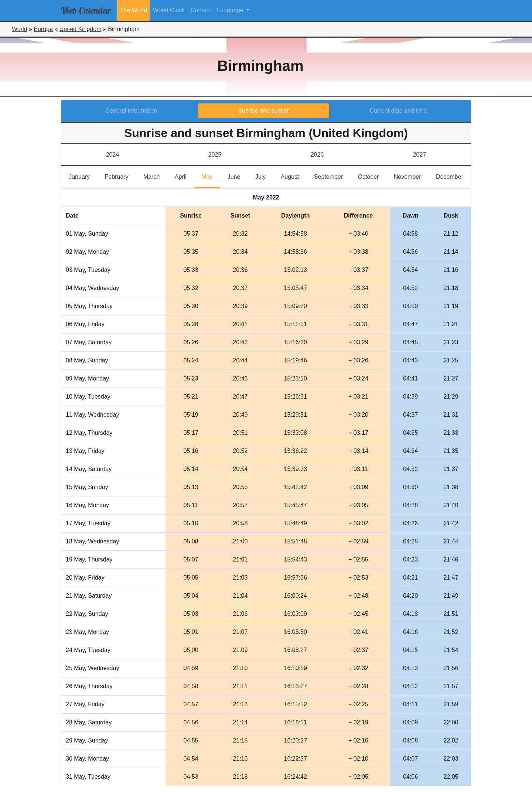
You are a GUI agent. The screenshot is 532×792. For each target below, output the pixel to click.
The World (134, 10)
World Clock (169, 10)
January (83, 176)
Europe (43, 29)
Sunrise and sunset (263, 111)
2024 (113, 155)
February (120, 176)
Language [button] (231, 10)
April (184, 176)
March (155, 176)
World (20, 29)
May (211, 176)
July (264, 176)
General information (131, 111)
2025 (215, 155)
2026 (317, 155)
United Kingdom (81, 29)
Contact (201, 10)
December (453, 176)
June (238, 176)
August (294, 176)
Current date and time (398, 111)
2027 (420, 155)
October (372, 176)
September (332, 176)
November (411, 176)
